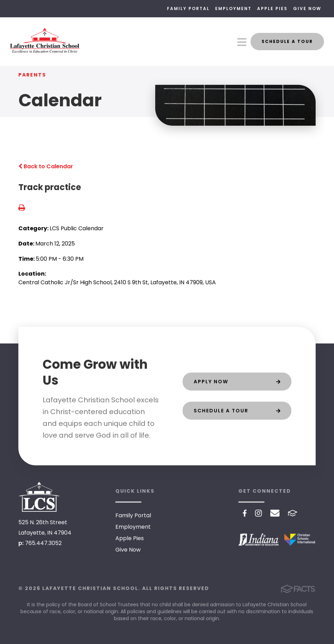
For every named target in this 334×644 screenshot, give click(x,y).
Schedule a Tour (287, 41)
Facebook (245, 513)
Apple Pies (272, 8)
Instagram (258, 513)
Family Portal (188, 8)
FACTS (293, 513)
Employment (233, 8)
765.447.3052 (43, 543)
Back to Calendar (46, 166)
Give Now (307, 8)
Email (275, 513)
